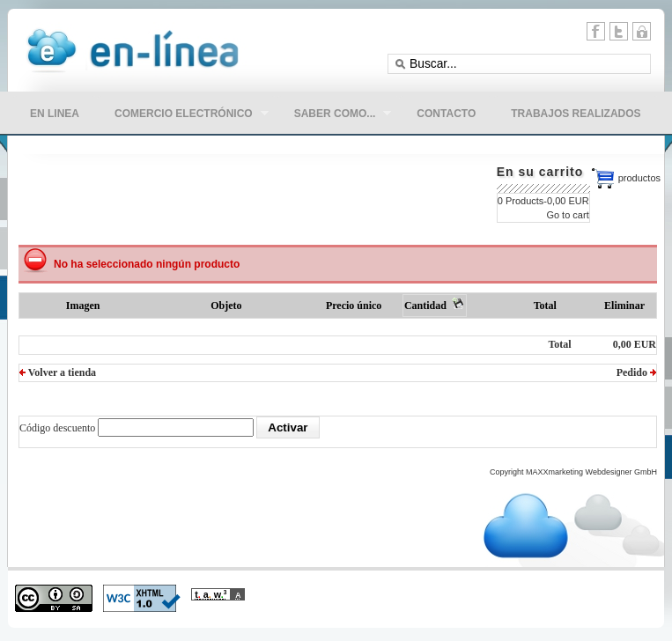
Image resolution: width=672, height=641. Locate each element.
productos (639, 178)
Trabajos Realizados (576, 114)
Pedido (636, 372)
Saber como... (334, 115)
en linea (55, 114)
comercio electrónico (183, 115)
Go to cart (567, 215)
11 (642, 31)
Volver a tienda (58, 372)
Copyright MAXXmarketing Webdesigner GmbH (573, 472)
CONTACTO (446, 114)
